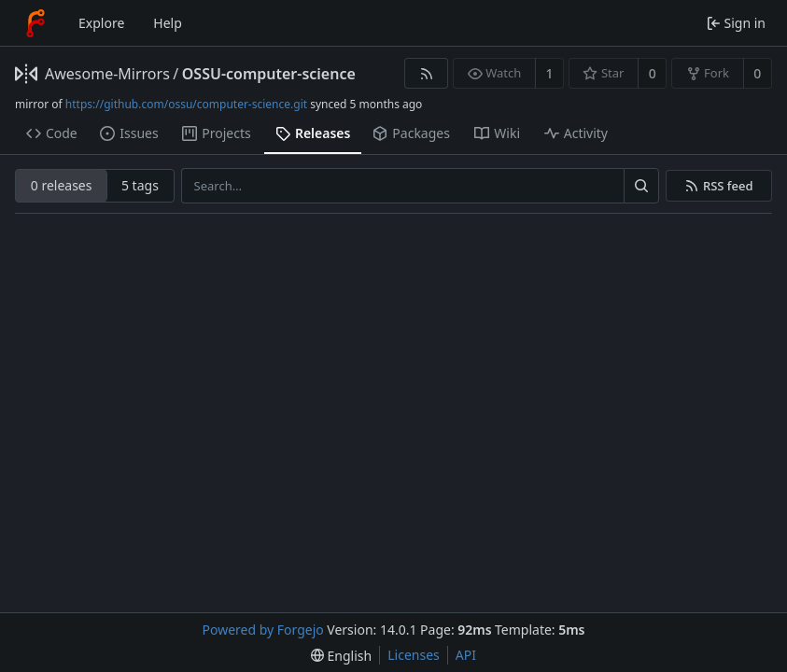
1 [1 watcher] (550, 73)
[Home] (35, 23)
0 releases (62, 185)
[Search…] (641, 186)
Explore (101, 23)
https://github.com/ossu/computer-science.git (186, 104)
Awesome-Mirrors (107, 74)
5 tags (140, 185)
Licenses (414, 655)
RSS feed (728, 186)
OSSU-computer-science (269, 74)
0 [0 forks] (757, 73)
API (466, 655)
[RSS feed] (426, 73)
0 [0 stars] (653, 73)
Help (168, 23)
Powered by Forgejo (263, 630)
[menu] (341, 656)
